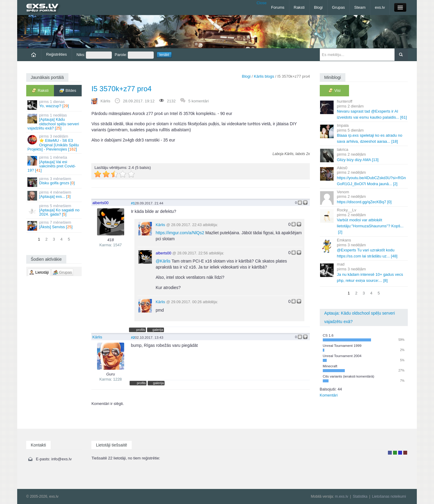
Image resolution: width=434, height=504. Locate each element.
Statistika (360, 496)
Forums (278, 7)
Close (261, 3)
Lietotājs (390, 453)
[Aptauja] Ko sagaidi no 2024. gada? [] (54, 210)
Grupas (339, 7)
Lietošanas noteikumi (389, 496)
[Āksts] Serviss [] (54, 225)
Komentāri (329, 395)
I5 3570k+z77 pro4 (121, 89)
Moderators (400, 453)
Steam (360, 7)
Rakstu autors (395, 453)
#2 (133, 337)
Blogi (318, 7)
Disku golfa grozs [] (54, 182)
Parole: (134, 55)
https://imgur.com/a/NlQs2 (180, 233)
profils (141, 330)
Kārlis (105, 101)
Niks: (94, 55)
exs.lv (380, 7)
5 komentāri (199, 101)
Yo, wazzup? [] (54, 105)
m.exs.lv (341, 496)
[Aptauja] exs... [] (54, 195)
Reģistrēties (57, 54)
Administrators (405, 453)
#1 (133, 203)
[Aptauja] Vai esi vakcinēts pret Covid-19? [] (54, 164)
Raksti (299, 7)
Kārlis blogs (264, 76)
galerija (158, 330)
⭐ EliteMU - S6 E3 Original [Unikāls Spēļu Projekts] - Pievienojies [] (54, 143)
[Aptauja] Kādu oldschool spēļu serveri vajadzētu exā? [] (54, 122)
